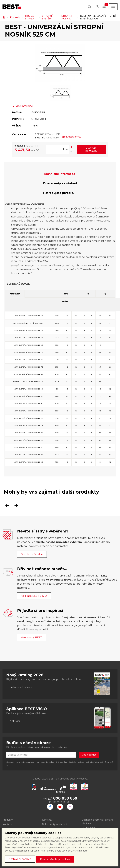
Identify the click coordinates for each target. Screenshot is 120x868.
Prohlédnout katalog (21, 687)
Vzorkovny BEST (32, 638)
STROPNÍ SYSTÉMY (47, 17)
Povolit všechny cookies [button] (55, 859)
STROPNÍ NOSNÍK (67, 17)
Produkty (15, 17)
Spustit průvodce (32, 554)
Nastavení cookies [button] (20, 859)
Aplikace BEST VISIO (34, 596)
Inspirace (7, 824)
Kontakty (47, 820)
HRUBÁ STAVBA (30, 17)
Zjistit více (15, 721)
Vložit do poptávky (91, 149)
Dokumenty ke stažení (54, 824)
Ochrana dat (88, 828)
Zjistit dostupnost (71, 137)
